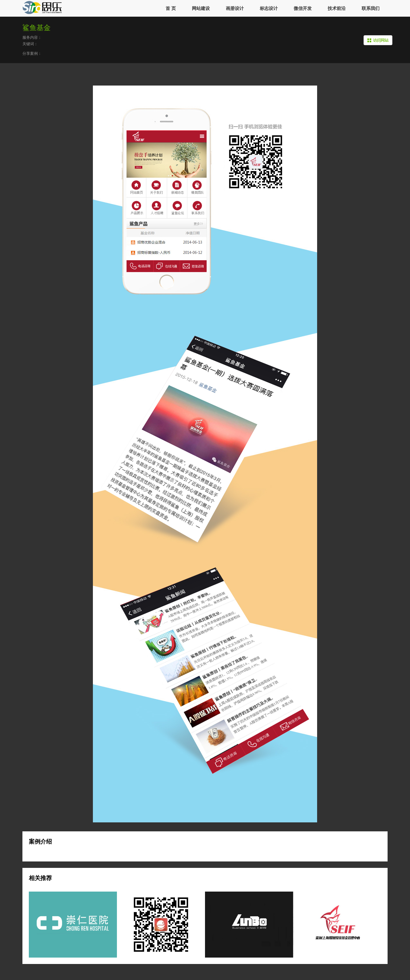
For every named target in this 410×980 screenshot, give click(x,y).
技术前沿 (337, 8)
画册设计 (235, 8)
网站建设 (201, 8)
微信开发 (303, 8)
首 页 (171, 8)
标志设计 (269, 8)
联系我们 (371, 8)
